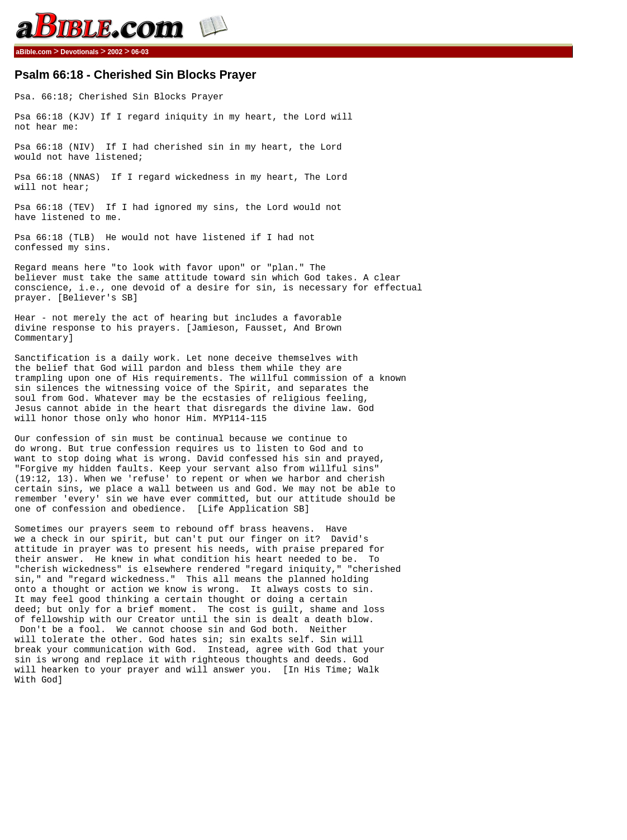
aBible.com (34, 52)
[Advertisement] (519, 236)
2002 (115, 52)
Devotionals (80, 52)
